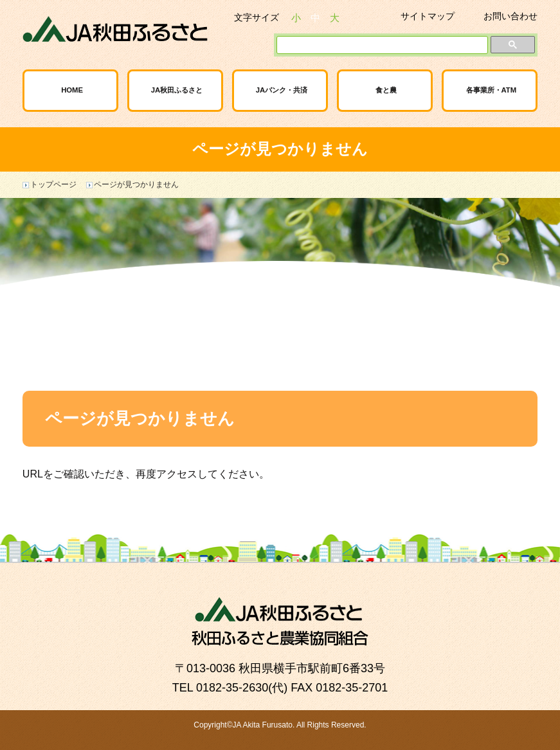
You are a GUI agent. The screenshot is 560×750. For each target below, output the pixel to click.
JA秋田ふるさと (177, 90)
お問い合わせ (510, 16)
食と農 (386, 90)
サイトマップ (428, 16)
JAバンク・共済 (282, 90)
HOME (72, 90)
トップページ (53, 184)
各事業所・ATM (492, 90)
